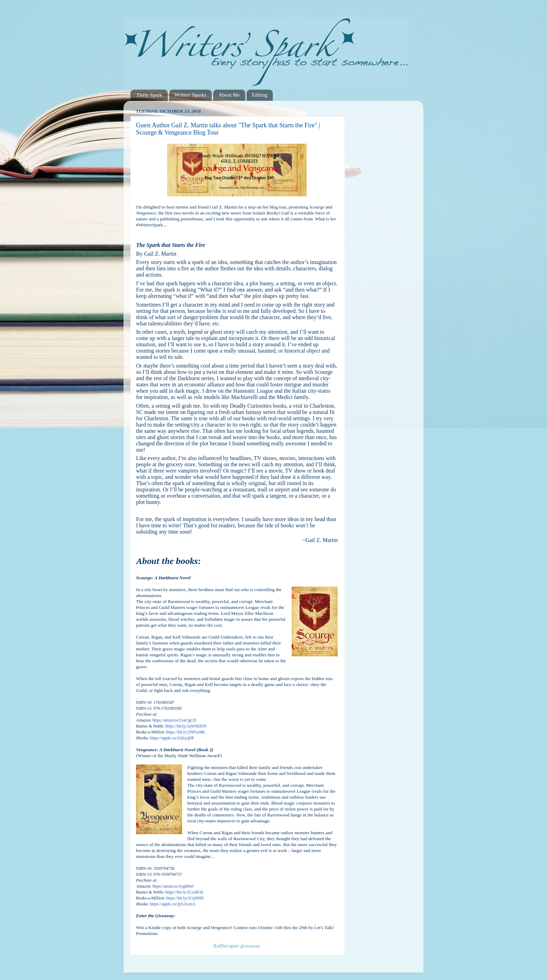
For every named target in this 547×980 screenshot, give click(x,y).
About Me (229, 95)
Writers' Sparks (190, 95)
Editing (260, 95)
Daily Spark (150, 95)
